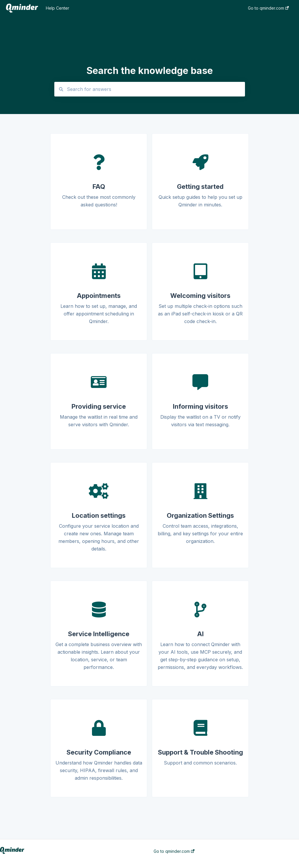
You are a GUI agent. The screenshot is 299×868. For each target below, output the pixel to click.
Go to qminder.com (174, 851)
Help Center (58, 8)
